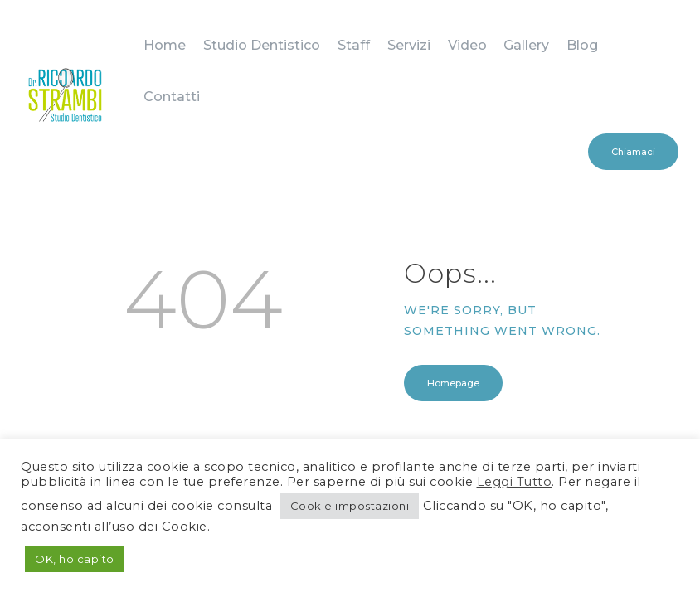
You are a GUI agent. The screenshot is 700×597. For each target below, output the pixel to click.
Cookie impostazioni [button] (350, 506)
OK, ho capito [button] (75, 559)
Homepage (453, 287)
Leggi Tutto (515, 482)
